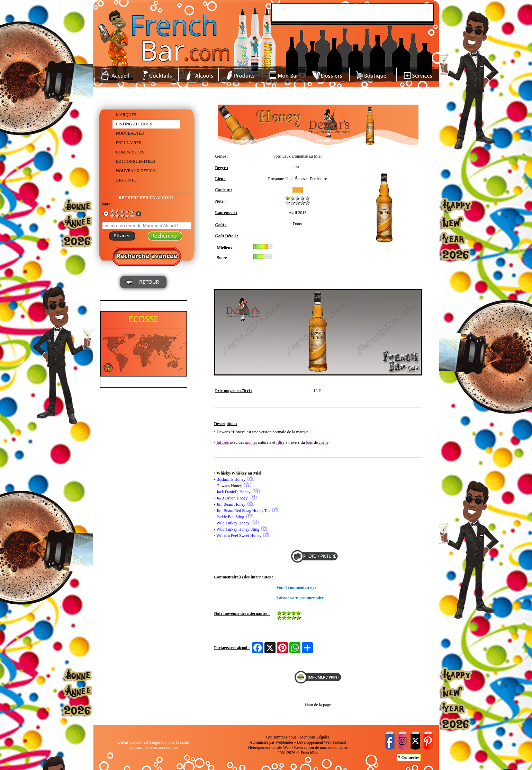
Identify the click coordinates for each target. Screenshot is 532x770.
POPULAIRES (129, 143)
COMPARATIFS (130, 152)
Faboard (339, 742)
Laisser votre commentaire (300, 598)
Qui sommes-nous (281, 737)
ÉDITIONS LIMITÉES (136, 161)
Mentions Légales (315, 737)
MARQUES (126, 115)
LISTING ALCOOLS (134, 124)
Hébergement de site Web (269, 747)
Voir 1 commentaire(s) (296, 587)
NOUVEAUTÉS (130, 133)
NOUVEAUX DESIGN (136, 171)
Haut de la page (318, 705)
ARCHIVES (126, 180)
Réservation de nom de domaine (321, 747)
